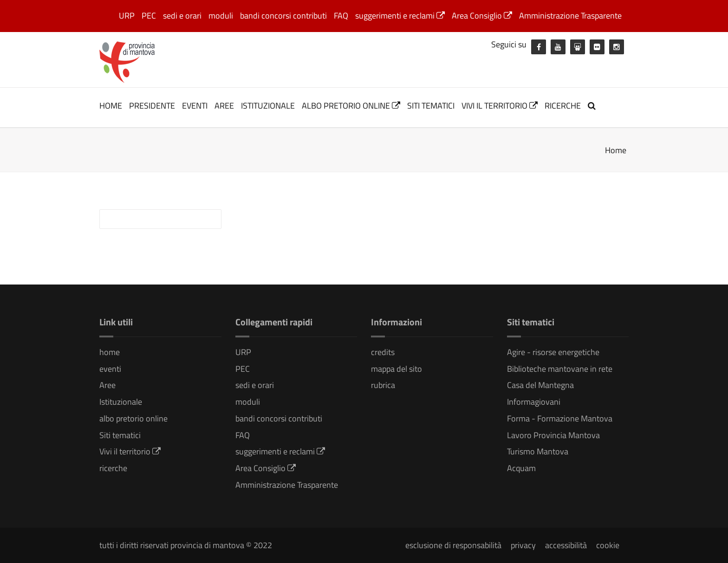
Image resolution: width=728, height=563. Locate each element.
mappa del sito (396, 369)
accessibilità (566, 545)
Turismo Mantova (538, 451)
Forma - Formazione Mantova (560, 418)
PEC (149, 16)
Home (616, 150)
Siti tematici (431, 106)
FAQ (341, 16)
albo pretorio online (351, 106)
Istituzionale (268, 106)
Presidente (152, 106)
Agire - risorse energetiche (553, 352)
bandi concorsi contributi (283, 16)
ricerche (563, 106)
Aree (224, 106)
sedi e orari (182, 16)
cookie (608, 545)
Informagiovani (534, 402)
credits (383, 352)
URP (127, 16)
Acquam (521, 468)
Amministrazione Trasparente (570, 16)
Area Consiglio (482, 16)
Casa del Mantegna (540, 385)
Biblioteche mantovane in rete (560, 369)
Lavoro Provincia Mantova (553, 435)
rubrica (383, 385)
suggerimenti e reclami (400, 16)
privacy (523, 545)
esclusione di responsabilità (453, 545)
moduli (221, 16)
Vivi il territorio (500, 106)
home (111, 106)
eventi (195, 106)
